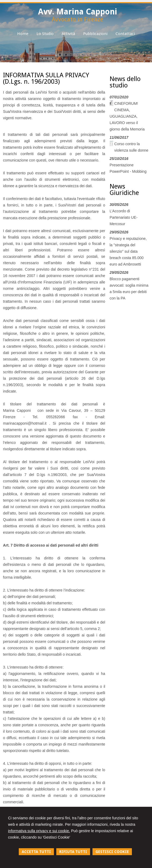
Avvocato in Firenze (77, 19)
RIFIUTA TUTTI (73, 852)
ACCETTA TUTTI (36, 852)
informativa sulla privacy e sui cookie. (39, 831)
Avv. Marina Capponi (78, 12)
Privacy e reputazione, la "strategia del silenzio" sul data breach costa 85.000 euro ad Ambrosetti (128, 251)
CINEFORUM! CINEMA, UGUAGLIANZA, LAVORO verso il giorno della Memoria (127, 116)
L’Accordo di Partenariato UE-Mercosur (124, 217)
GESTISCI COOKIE (112, 852)
